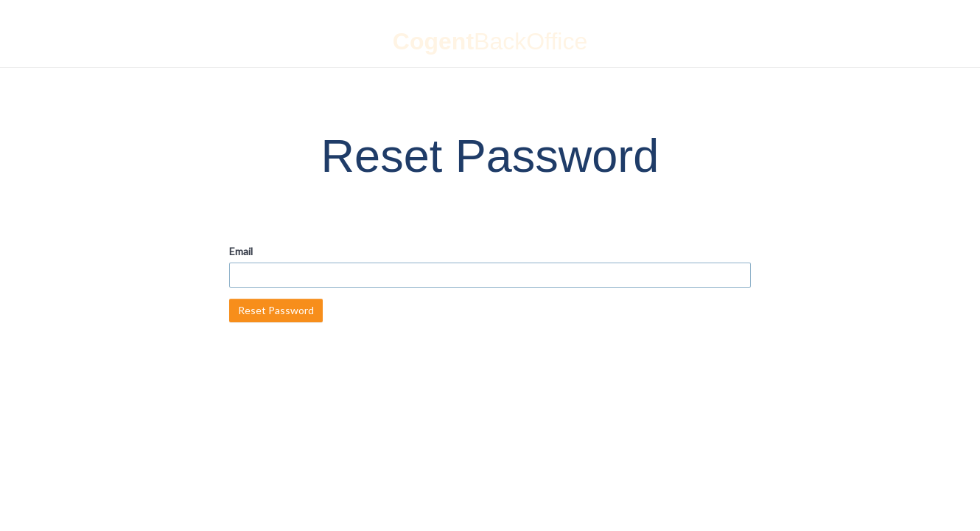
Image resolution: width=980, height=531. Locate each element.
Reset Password (276, 310)
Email (241, 251)
